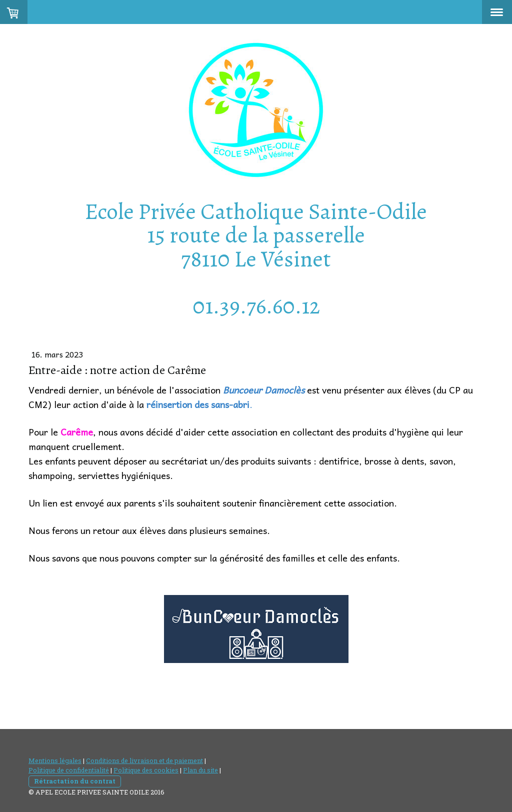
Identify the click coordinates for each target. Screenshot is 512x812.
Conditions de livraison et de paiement (144, 760)
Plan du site (200, 770)
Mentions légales (55, 760)
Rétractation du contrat (75, 781)
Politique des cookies (146, 770)
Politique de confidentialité (69, 770)
